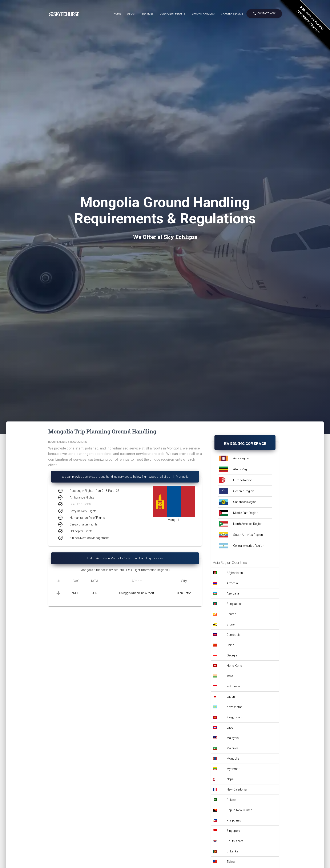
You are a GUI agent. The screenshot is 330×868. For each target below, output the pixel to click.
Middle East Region (246, 513)
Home (117, 14)
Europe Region (243, 480)
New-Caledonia (237, 789)
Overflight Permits (173, 14)
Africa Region (242, 469)
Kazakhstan (235, 707)
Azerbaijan (234, 593)
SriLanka (232, 851)
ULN (95, 593)
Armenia (232, 583)
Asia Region (241, 458)
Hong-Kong (234, 666)
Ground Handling (203, 14)
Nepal (230, 779)
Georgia (232, 655)
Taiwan (232, 862)
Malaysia (233, 738)
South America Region (248, 535)
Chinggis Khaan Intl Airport (137, 593)
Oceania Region (244, 491)
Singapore (234, 831)
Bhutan (231, 614)
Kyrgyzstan (234, 717)
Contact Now (264, 14)
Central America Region (249, 546)
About (131, 14)
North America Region (248, 524)
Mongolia (233, 759)
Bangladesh (235, 604)
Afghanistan (235, 573)
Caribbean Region (245, 502)
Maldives (233, 748)
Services (148, 14)
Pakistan (232, 800)
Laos (230, 728)
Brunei (231, 624)
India (230, 676)
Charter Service (232, 14)
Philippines (234, 820)
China (230, 645)
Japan (231, 697)
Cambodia (234, 635)
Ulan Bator (184, 593)
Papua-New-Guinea (239, 810)
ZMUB (75, 593)
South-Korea (235, 841)
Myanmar (233, 769)
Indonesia (233, 686)
